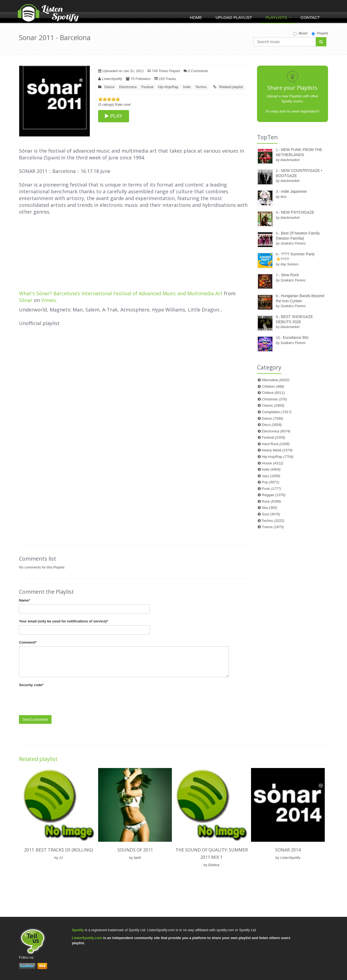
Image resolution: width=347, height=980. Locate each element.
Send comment (35, 719)
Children (273, 386)
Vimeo (49, 300)
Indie (187, 87)
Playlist (320, 33)
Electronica (128, 87)
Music (300, 33)
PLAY (114, 116)
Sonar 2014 (288, 850)
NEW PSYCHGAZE (298, 212)
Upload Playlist (234, 17)
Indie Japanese (294, 191)
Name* (24, 600)
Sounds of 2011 (135, 850)
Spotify (78, 930)
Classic (273, 405)
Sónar (26, 300)
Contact (310, 17)
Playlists (276, 17)
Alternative (276, 380)
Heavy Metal (277, 450)
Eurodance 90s (296, 338)
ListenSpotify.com (87, 938)
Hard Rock (276, 444)
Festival (147, 87)
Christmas (274, 399)
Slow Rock (290, 275)
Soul (271, 514)
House (273, 463)
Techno (201, 87)
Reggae (274, 495)
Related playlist (231, 87)
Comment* (28, 642)
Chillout (273, 393)
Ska (269, 508)
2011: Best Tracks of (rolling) (59, 850)
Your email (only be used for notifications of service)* (63, 621)
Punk (272, 489)
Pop (271, 482)
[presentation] (60, 700)
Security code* (31, 685)
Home (196, 17)
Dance (110, 87)
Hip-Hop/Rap (168, 87)
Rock (272, 501)
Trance (273, 527)
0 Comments (196, 71)
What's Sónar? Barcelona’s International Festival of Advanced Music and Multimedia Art (121, 293)
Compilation (277, 412)
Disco (272, 425)
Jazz (271, 476)
